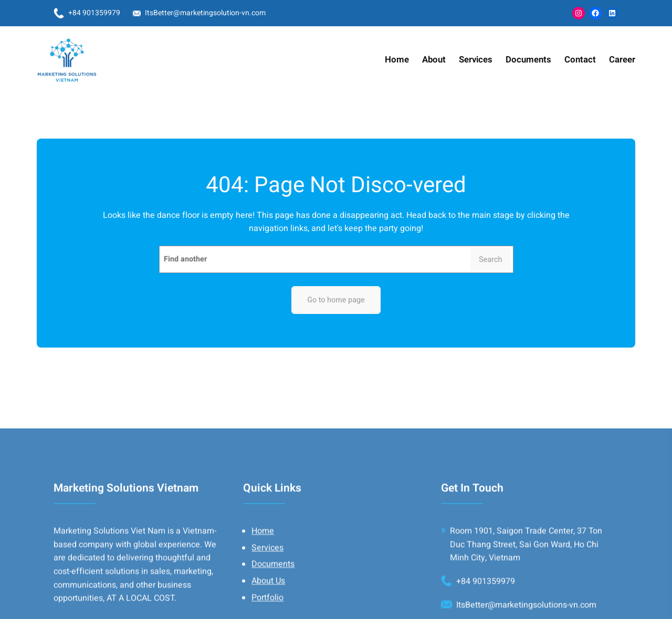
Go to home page (336, 300)
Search (491, 260)
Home (263, 592)
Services (267, 609)
